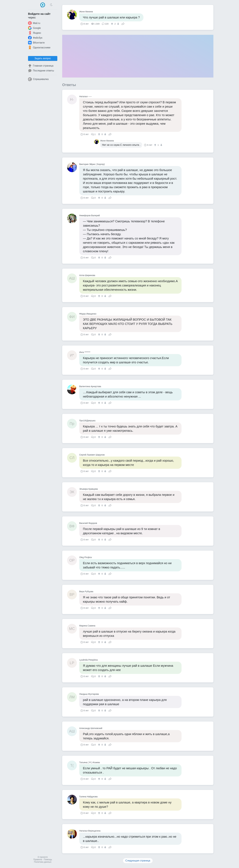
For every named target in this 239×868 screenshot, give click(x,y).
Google (34, 28)
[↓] (118, 24)
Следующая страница (138, 861)
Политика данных (43, 862)
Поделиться (123, 24)
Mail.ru (34, 23)
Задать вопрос (43, 58)
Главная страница (41, 66)
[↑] (112, 24)
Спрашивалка (38, 79)
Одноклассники (39, 47)
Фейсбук (35, 38)
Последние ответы (41, 71)
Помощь (48, 859)
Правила (38, 859)
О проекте (43, 857)
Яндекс (35, 33)
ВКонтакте (36, 43)
